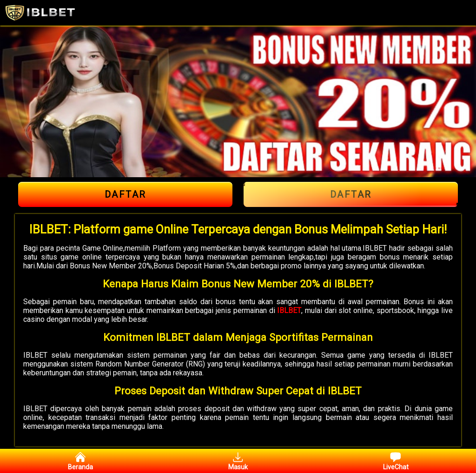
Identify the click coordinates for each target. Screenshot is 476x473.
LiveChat (396, 461)
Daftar (126, 194)
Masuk (238, 461)
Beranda (80, 461)
